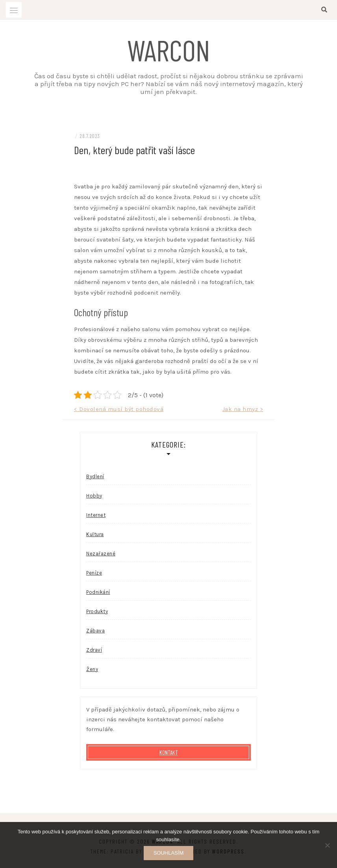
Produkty (97, 611)
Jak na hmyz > (243, 409)
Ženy (92, 669)
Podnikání (98, 592)
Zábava (95, 631)
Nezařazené (101, 554)
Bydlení (95, 476)
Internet (96, 515)
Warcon (169, 50)
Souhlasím (169, 853)
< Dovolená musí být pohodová (119, 409)
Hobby (94, 496)
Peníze (94, 573)
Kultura (95, 534)
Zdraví (94, 650)
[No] (327, 845)
